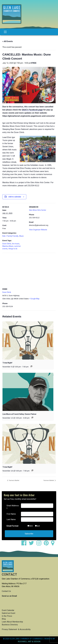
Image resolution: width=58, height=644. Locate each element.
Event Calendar (8, 610)
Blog (4, 619)
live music (16, 244)
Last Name (11, 519)
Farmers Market (14, 480)
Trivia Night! (7, 363)
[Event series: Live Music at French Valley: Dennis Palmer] (32, 418)
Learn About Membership (12, 622)
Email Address (13, 507)
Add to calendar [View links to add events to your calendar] (15, 197)
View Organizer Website (38, 230)
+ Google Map (34, 299)
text (38, 526)
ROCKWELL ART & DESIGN (29, 642)
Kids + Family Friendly (10, 236)
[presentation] (28, 341)
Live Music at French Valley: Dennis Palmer (19, 414)
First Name (11, 514)
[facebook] (25, 544)
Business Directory (10, 625)
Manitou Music (8, 246)
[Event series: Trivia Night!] (31, 366)
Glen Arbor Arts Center (38, 210)
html (31, 526)
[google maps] (54, 544)
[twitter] (32, 544)
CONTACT (9, 574)
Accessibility (25, 629)
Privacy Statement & (11, 629)
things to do (13, 249)
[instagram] (40, 544)
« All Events (8, 41)
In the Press (7, 616)
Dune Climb (7, 244)
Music (21, 236)
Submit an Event (8, 613)
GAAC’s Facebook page (32, 110)
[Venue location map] (29, 270)
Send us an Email (9, 596)
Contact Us (6, 591)
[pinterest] (47, 544)
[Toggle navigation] (5, 32)
